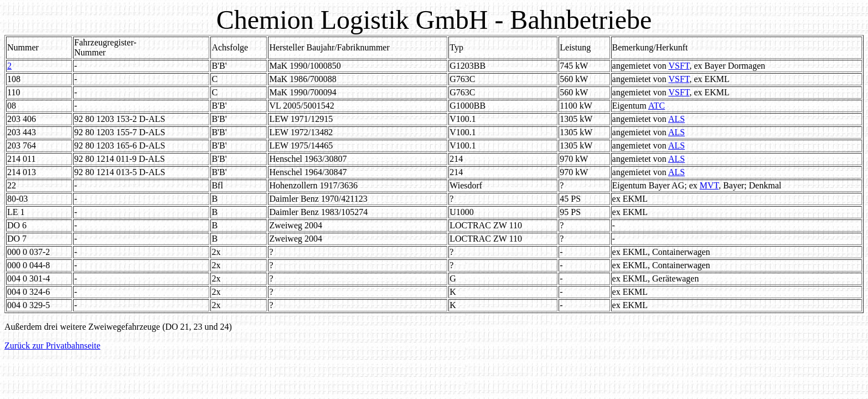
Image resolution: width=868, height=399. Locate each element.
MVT (709, 185)
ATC (657, 106)
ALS (676, 119)
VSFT (679, 66)
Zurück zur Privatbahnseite (52, 346)
